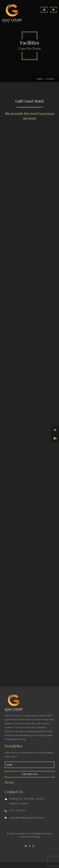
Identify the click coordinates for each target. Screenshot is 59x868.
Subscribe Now (29, 774)
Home (40, 79)
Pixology (36, 837)
